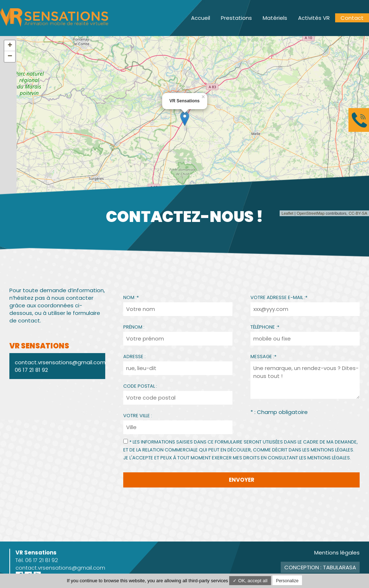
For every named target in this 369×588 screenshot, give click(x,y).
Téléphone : (265, 327)
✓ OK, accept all (250, 581)
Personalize (287, 581)
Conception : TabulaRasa (320, 567)
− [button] (10, 57)
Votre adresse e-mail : (279, 297)
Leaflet (287, 213)
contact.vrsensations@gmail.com (60, 568)
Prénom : (134, 327)
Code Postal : (140, 386)
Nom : (131, 297)
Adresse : (134, 357)
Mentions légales (337, 553)
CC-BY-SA (358, 213)
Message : (263, 357)
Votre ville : (138, 416)
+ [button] (10, 46)
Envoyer (242, 480)
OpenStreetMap (311, 213)
